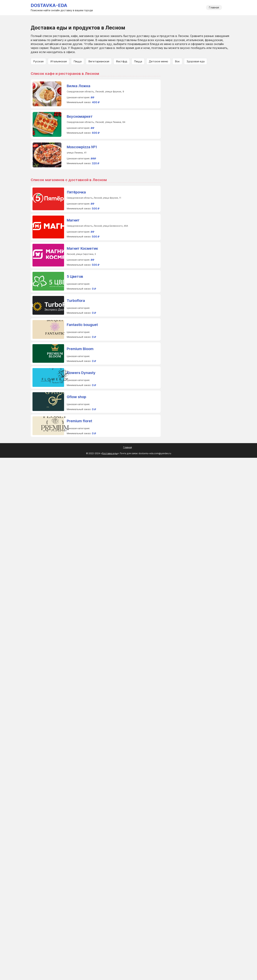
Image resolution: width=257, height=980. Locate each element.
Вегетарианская (99, 61)
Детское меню (158, 61)
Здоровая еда (196, 61)
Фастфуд (122, 61)
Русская (38, 61)
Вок (177, 61)
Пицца (78, 61)
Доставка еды (110, 453)
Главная (214, 7)
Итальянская (59, 61)
